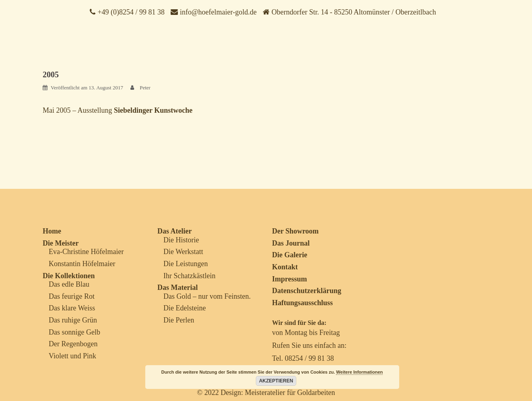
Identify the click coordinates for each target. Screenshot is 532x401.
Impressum (290, 279)
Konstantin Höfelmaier (82, 264)
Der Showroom (295, 231)
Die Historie (181, 240)
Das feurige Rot (72, 296)
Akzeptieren (276, 381)
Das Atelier (174, 231)
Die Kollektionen (69, 276)
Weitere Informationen (359, 372)
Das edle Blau (69, 284)
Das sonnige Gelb (74, 332)
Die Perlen (179, 320)
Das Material (177, 287)
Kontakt (285, 267)
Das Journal (291, 243)
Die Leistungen (186, 264)
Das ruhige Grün (73, 320)
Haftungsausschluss (302, 303)
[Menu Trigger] (499, 22)
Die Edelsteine (185, 308)
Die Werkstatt (183, 252)
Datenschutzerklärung (307, 291)
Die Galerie (290, 255)
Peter (145, 88)
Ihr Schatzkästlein (189, 276)
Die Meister (61, 243)
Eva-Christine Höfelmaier (86, 252)
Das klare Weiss (72, 308)
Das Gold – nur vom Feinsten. (207, 296)
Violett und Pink (72, 356)
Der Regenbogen (73, 344)
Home (52, 231)
